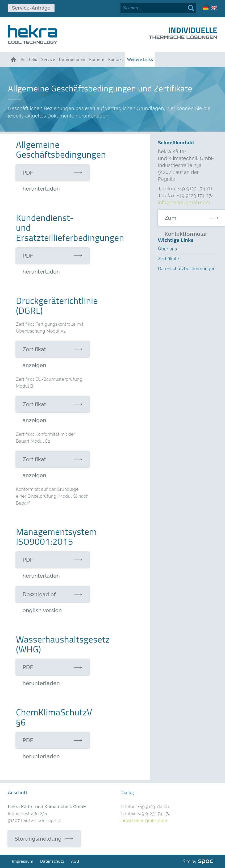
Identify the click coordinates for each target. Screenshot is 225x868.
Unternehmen (72, 59)
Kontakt (116, 59)
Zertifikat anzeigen (34, 352)
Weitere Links (140, 59)
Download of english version (42, 597)
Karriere (97, 59)
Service (48, 59)
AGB (75, 861)
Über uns (167, 249)
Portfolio (29, 59)
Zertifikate (169, 259)
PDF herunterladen (41, 175)
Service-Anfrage (31, 8)
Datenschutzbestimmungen (187, 269)
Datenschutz (52, 861)
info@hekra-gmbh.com (184, 202)
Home (13, 59)
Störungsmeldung (38, 839)
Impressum (23, 861)
